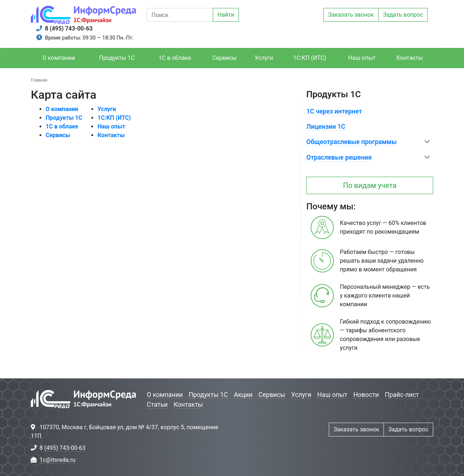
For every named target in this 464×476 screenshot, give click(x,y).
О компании (59, 58)
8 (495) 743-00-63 (69, 28)
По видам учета (370, 185)
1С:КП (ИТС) (310, 58)
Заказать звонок (351, 15)
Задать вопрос (403, 15)
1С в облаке (175, 58)
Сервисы (225, 58)
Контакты (409, 58)
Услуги (264, 58)
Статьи (157, 405)
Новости (366, 395)
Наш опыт (362, 58)
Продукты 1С (117, 58)
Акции (243, 395)
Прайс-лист (402, 395)
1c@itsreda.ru (57, 460)
